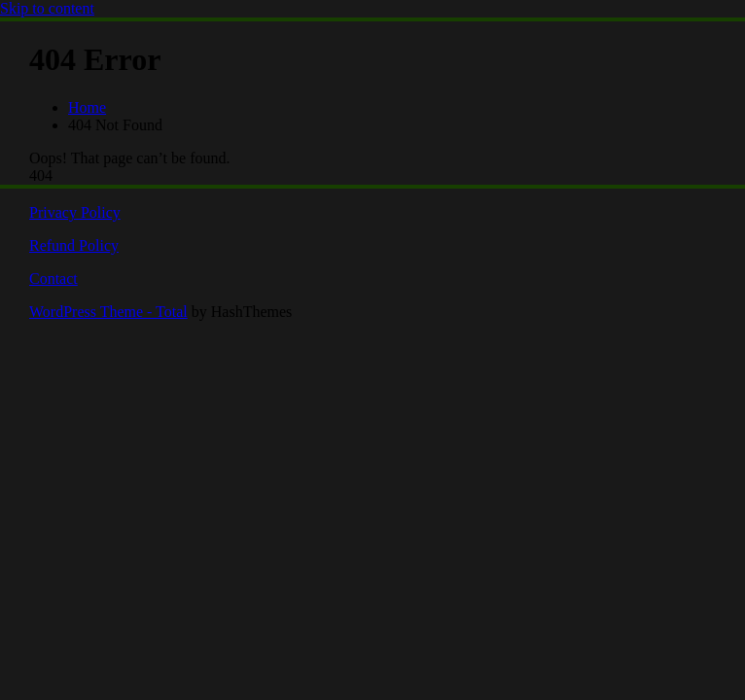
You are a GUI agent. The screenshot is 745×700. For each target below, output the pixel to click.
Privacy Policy (75, 212)
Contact (53, 279)
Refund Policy (74, 245)
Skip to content (47, 8)
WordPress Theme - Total (108, 312)
